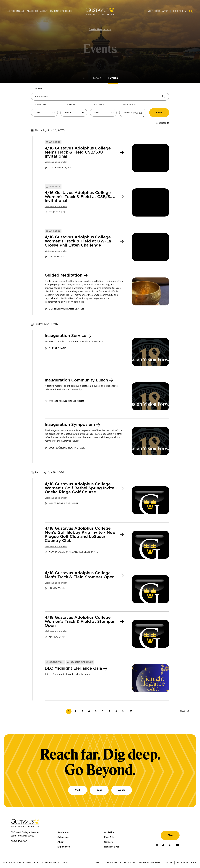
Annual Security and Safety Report (115, 863)
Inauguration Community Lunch (76, 380)
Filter (38, 89)
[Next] (185, 711)
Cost (157, 11)
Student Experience (61, 11)
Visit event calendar (56, 162)
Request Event (112, 847)
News (97, 78)
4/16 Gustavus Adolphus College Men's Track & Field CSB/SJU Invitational (78, 152)
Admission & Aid (16, 11)
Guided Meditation (64, 275)
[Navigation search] (191, 11)
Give (170, 835)
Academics (32, 11)
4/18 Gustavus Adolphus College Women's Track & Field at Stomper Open (80, 622)
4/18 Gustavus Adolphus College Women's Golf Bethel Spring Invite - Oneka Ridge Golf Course (81, 488)
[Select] (44, 113)
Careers (108, 842)
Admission (63, 837)
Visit (150, 11)
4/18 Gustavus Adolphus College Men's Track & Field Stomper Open (80, 575)
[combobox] (44, 114)
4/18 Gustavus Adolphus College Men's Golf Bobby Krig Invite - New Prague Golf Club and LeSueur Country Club (80, 535)
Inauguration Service (65, 336)
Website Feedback (187, 863)
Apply (165, 11)
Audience (99, 105)
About (44, 11)
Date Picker (130, 105)
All (84, 78)
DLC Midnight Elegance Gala (73, 669)
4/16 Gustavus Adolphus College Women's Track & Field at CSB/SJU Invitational (80, 197)
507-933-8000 (19, 841)
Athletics (109, 832)
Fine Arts (109, 837)
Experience (64, 847)
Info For (178, 11)
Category (41, 105)
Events (113, 78)
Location (70, 105)
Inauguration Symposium (70, 425)
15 (132, 711)
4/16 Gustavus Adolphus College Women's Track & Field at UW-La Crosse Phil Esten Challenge (78, 241)
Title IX (168, 863)
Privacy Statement (150, 863)
